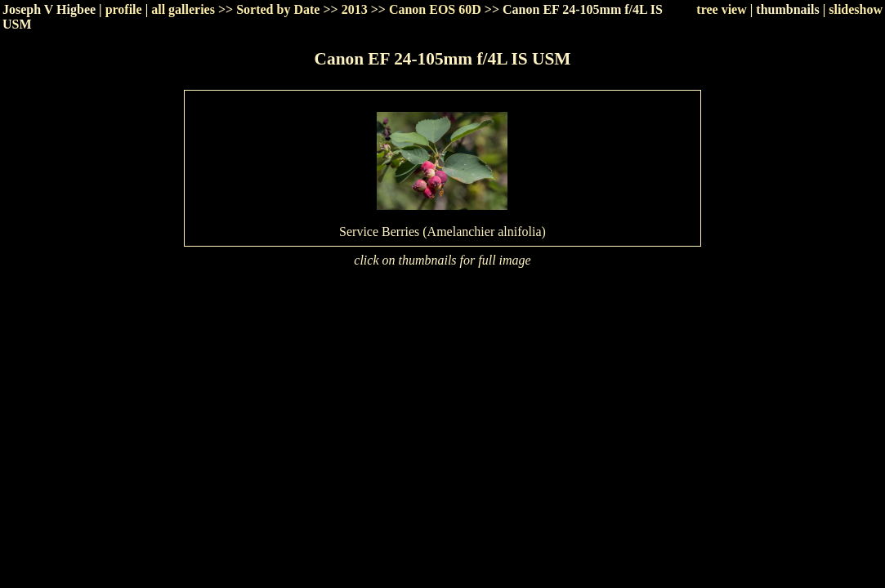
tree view (721, 9)
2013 (355, 9)
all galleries (183, 9)
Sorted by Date (278, 9)
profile (124, 9)
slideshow (856, 9)
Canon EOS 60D (435, 9)
